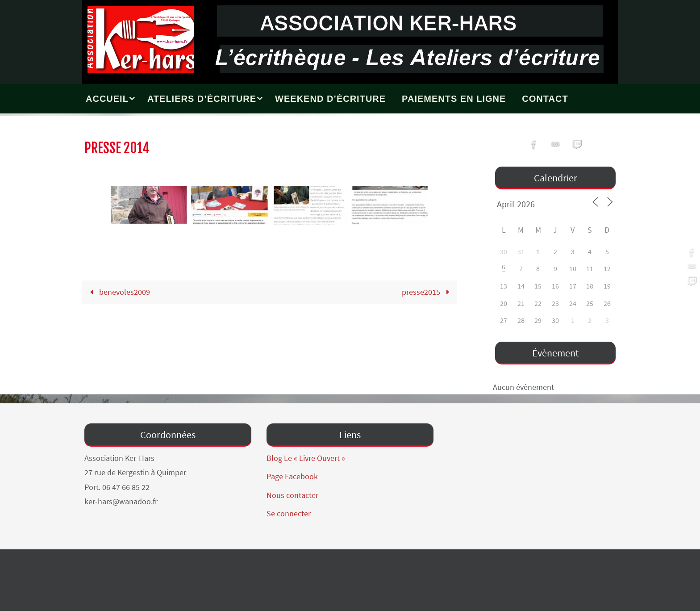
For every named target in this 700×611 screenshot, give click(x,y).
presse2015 (427, 292)
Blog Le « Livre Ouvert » (306, 458)
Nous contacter (292, 495)
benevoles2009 (118, 292)
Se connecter (289, 513)
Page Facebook (292, 476)
